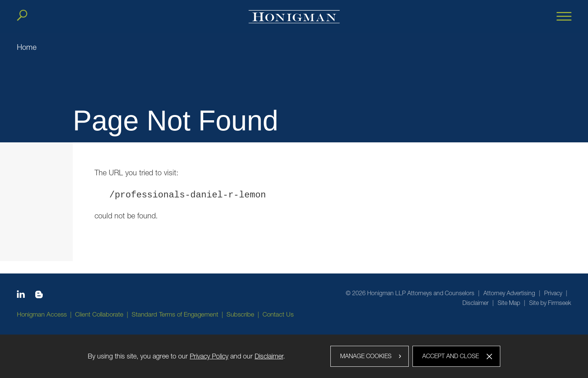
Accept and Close (451, 356)
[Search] (22, 15)
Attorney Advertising (509, 293)
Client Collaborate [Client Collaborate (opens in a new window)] (99, 314)
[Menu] (564, 17)
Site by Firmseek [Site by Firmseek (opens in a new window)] (550, 303)
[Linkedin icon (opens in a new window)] (21, 296)
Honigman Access (42, 314)
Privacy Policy (209, 356)
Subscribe (240, 314)
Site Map (509, 303)
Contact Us (278, 314)
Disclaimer (475, 303)
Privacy (553, 293)
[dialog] (294, 356)
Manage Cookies (366, 356)
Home (27, 47)
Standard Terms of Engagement (175, 314)
